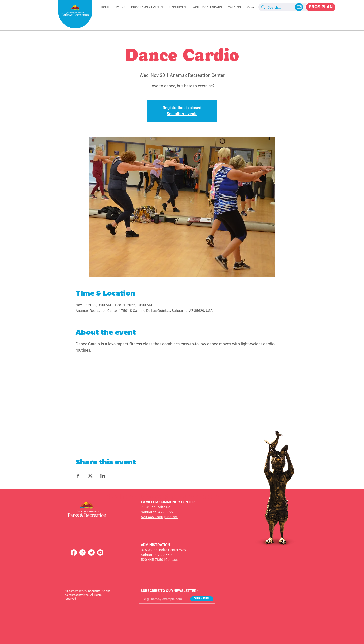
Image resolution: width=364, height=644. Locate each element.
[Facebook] (74, 552)
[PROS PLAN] (321, 7)
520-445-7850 (152, 517)
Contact (172, 517)
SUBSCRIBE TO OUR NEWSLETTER (168, 591)
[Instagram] (83, 552)
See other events (182, 114)
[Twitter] (91, 552)
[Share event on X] (90, 476)
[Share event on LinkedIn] (103, 476)
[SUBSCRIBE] (202, 599)
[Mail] (299, 7)
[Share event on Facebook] (78, 476)
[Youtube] (100, 552)
